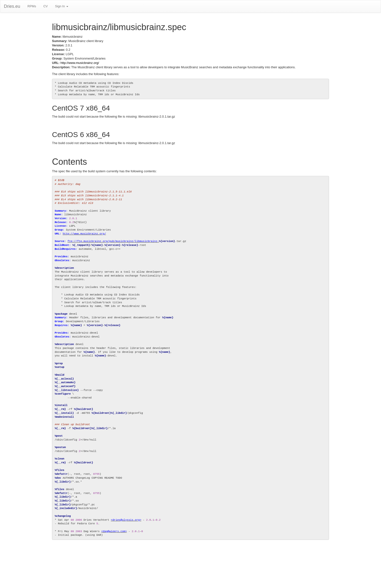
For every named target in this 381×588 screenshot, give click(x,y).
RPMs (32, 6)
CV (45, 6)
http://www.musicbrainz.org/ (80, 63)
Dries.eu (12, 6)
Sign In (61, 6)
